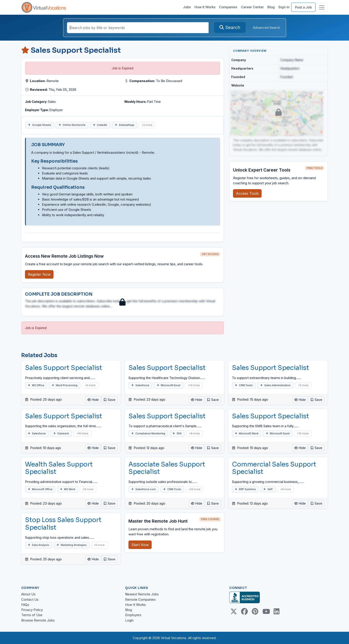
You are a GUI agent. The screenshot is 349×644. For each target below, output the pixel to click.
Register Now (39, 274)
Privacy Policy (32, 610)
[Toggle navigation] (322, 7)
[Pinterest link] (255, 611)
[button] (109, 400)
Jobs (187, 7)
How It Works (205, 7)
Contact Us (30, 599)
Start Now (140, 545)
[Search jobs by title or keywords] (138, 28)
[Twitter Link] (234, 611)
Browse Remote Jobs (38, 620)
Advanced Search (266, 28)
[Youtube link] (266, 611)
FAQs (25, 605)
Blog (271, 7)
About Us (28, 594)
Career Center (252, 7)
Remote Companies (140, 599)
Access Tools (247, 193)
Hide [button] (93, 400)
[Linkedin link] (277, 611)
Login (129, 620)
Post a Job (303, 7)
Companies (228, 7)
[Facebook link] (244, 611)
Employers (133, 615)
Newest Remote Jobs (142, 594)
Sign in (284, 7)
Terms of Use (32, 615)
